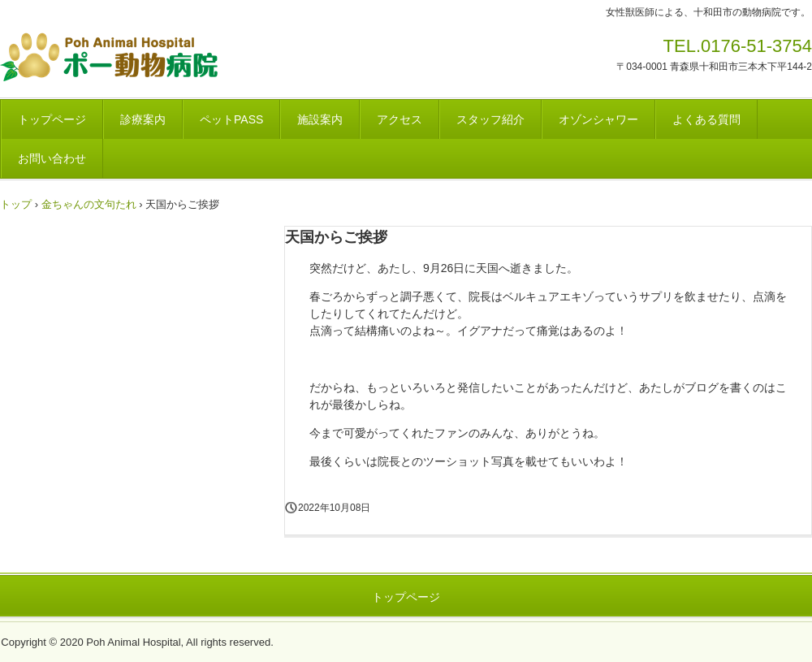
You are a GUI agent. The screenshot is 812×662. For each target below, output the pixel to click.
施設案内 (320, 119)
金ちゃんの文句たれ (89, 204)
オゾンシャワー (598, 119)
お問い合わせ (52, 158)
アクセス (400, 119)
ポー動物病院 (160, 57)
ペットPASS (231, 119)
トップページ (52, 119)
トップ (16, 204)
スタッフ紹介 (490, 119)
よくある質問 (706, 119)
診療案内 (143, 119)
